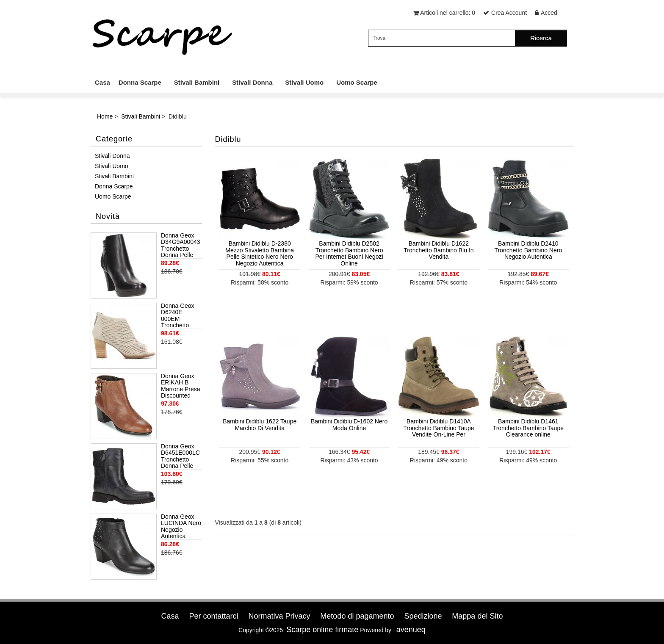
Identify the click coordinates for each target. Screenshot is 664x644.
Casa (102, 82)
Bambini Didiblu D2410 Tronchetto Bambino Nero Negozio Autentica (528, 250)
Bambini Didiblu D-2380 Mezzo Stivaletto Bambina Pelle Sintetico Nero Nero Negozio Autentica (260, 253)
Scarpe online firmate (322, 630)
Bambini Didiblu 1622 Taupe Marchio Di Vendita (260, 424)
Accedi (550, 13)
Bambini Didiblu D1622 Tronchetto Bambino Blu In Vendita (439, 250)
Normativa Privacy (279, 616)
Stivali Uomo (304, 82)
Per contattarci (213, 616)
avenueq (411, 630)
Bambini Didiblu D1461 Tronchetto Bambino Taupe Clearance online (528, 428)
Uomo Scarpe (357, 82)
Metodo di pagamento (357, 616)
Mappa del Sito (477, 616)
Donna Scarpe (140, 82)
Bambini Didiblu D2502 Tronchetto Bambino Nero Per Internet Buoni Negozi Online (349, 253)
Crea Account (509, 13)
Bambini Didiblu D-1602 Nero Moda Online (349, 424)
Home (105, 116)
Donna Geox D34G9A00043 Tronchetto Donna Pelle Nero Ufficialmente (181, 246)
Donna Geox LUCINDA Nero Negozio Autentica (181, 527)
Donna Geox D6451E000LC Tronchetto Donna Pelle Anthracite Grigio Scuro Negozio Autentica (180, 456)
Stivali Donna (252, 82)
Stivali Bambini (197, 82)
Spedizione (423, 616)
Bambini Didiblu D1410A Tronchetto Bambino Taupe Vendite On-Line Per (439, 428)
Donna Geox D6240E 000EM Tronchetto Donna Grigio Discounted (178, 316)
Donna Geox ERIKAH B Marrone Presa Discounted (181, 386)
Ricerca (541, 38)
